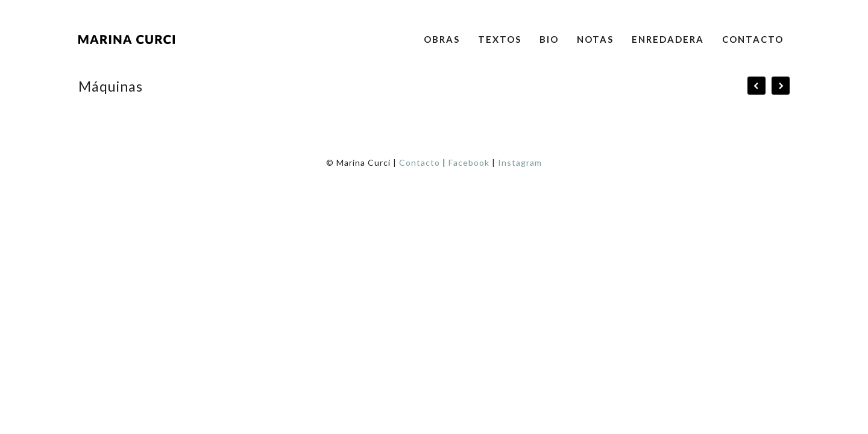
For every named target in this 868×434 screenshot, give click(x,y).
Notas (595, 39)
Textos (500, 39)
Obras (442, 39)
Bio (549, 39)
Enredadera (668, 39)
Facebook (469, 162)
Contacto (753, 39)
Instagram (520, 162)
